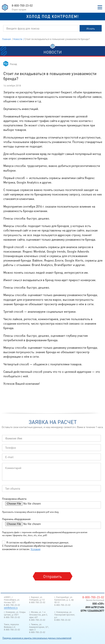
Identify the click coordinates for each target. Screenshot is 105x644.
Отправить (52, 576)
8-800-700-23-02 (22, 5)
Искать (91, 28)
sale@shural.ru (11, 608)
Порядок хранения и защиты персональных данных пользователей (37, 638)
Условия (35, 549)
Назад (13, 64)
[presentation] (31, 561)
